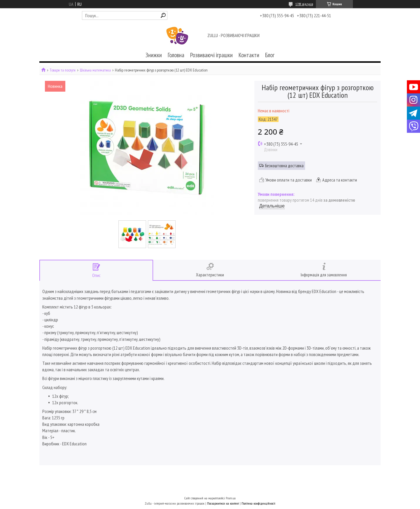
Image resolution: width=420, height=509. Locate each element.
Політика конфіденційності (258, 503)
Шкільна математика (95, 70)
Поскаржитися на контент (223, 503)
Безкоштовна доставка (284, 166)
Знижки (154, 55)
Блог (270, 55)
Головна (176, 55)
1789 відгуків (304, 4)
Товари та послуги (63, 70)
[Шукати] (163, 15)
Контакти (249, 55)
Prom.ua (231, 498)
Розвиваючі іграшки (211, 55)
